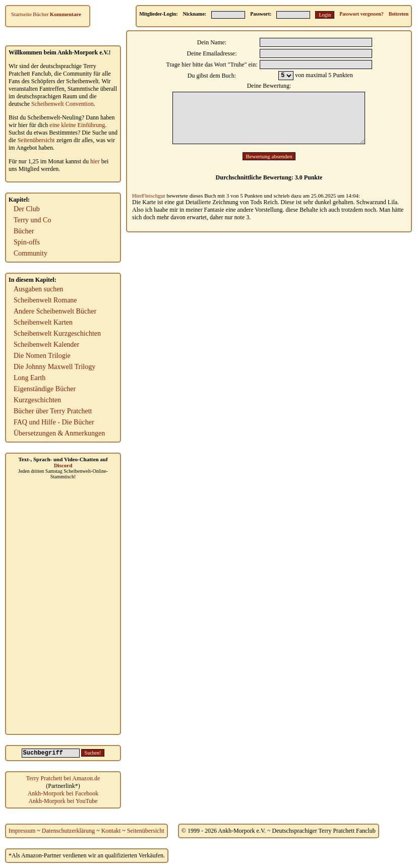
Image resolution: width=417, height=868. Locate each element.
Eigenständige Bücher (45, 389)
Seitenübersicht (36, 140)
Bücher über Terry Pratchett (53, 411)
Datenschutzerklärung (68, 831)
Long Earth (29, 378)
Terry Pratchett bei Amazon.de (63, 778)
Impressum (22, 831)
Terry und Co (32, 220)
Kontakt (111, 831)
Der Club (27, 209)
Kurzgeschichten (37, 400)
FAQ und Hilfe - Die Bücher (54, 422)
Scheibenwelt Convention (63, 104)
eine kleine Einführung (77, 125)
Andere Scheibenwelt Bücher (55, 311)
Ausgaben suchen (38, 289)
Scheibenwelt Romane (45, 300)
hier (95, 161)
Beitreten (399, 14)
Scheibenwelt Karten (43, 322)
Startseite (21, 14)
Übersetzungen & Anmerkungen (59, 433)
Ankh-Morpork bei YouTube (63, 801)
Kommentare (66, 14)
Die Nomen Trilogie (42, 356)
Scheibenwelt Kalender (46, 345)
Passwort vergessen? (361, 14)
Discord (63, 465)
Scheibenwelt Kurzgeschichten (57, 333)
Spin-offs (27, 242)
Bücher (41, 14)
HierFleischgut (148, 196)
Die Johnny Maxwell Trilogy (54, 367)
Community (31, 253)
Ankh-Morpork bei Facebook (63, 793)
